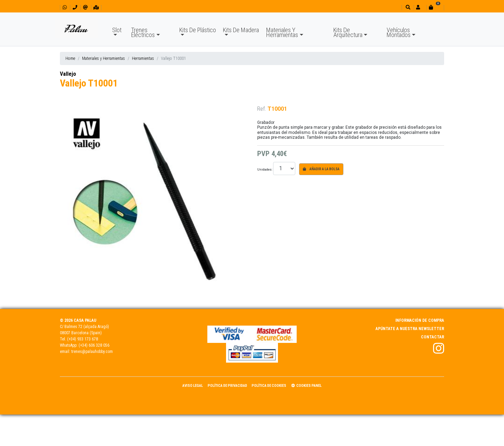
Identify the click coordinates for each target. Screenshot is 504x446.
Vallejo (68, 74)
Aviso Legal (193, 386)
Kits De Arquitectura (348, 32)
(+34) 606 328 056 (94, 345)
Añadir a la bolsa (321, 169)
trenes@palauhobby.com (92, 352)
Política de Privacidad (227, 386)
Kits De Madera (241, 30)
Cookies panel (306, 386)
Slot (117, 30)
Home (70, 58)
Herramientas (143, 58)
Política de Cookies (269, 386)
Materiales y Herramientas (103, 58)
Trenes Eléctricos (143, 32)
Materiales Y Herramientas (282, 32)
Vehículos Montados (399, 32)
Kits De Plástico (198, 30)
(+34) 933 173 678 (83, 339)
